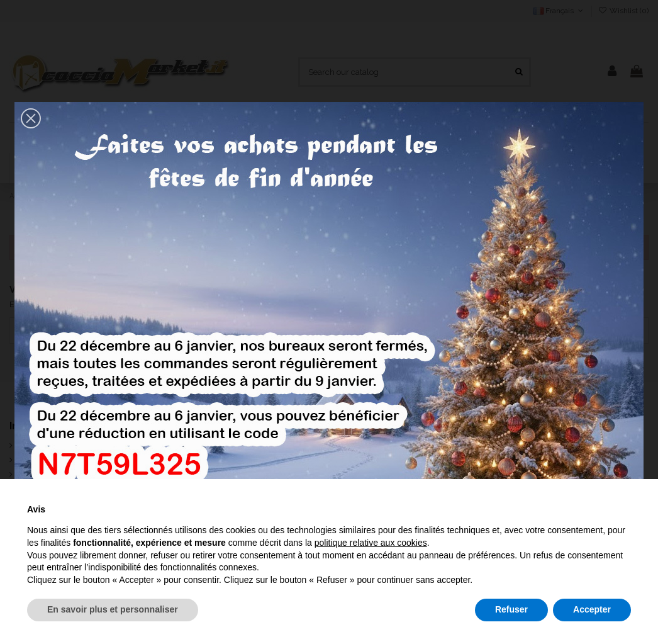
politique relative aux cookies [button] (371, 543)
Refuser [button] (511, 609)
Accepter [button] (592, 609)
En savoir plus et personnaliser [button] (113, 609)
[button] (31, 118)
